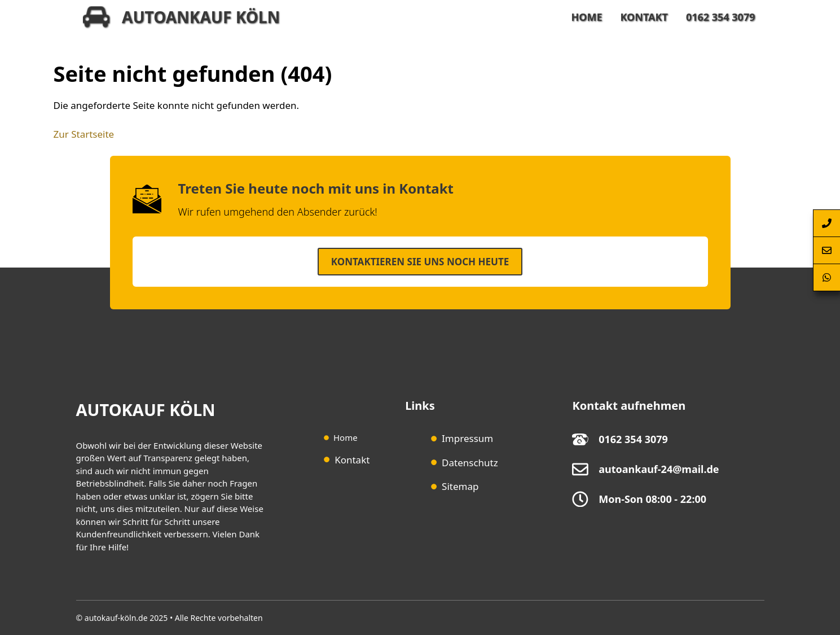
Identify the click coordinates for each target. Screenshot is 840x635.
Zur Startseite (84, 134)
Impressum (467, 438)
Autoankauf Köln (201, 17)
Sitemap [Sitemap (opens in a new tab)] (460, 486)
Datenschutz (470, 463)
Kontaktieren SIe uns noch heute (420, 262)
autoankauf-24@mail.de (659, 469)
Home (586, 17)
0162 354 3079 (721, 17)
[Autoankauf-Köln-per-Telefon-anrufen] (826, 223)
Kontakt (644, 17)
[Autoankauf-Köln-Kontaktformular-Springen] (826, 251)
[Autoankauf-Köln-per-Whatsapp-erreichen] (826, 278)
